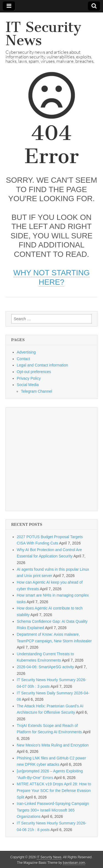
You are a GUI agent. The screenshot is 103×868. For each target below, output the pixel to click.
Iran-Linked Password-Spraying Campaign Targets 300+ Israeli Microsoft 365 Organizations (53, 810)
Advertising (26, 352)
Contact (23, 359)
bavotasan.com (74, 863)
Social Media (28, 385)
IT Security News (43, 34)
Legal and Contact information (42, 365)
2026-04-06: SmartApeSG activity (45, 667)
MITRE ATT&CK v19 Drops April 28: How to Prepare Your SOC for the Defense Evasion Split (54, 790)
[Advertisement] (51, 459)
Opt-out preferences (34, 372)
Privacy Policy (29, 378)
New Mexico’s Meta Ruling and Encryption (53, 745)
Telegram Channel (37, 391)
